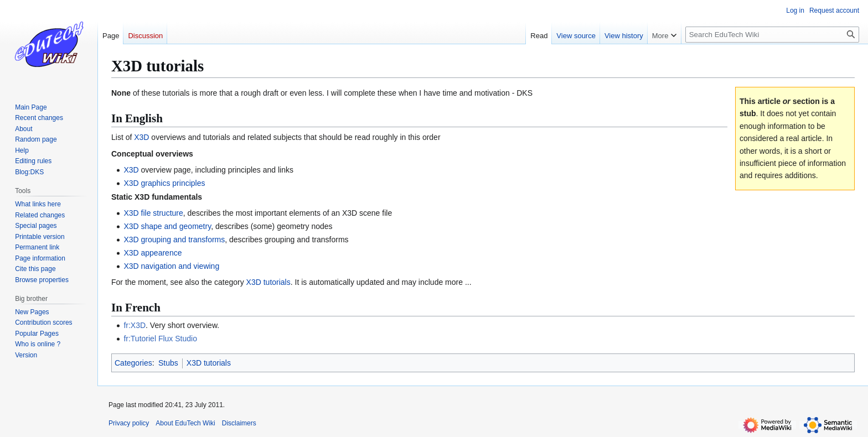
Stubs (168, 363)
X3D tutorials (268, 282)
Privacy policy (129, 423)
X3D (141, 137)
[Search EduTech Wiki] (772, 35)
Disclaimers (239, 423)
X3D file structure (153, 213)
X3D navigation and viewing (171, 266)
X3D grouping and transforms (174, 240)
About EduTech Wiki (185, 423)
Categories (133, 363)
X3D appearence (153, 253)
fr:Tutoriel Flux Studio (160, 339)
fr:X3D (135, 325)
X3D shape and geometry (167, 226)
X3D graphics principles (164, 183)
